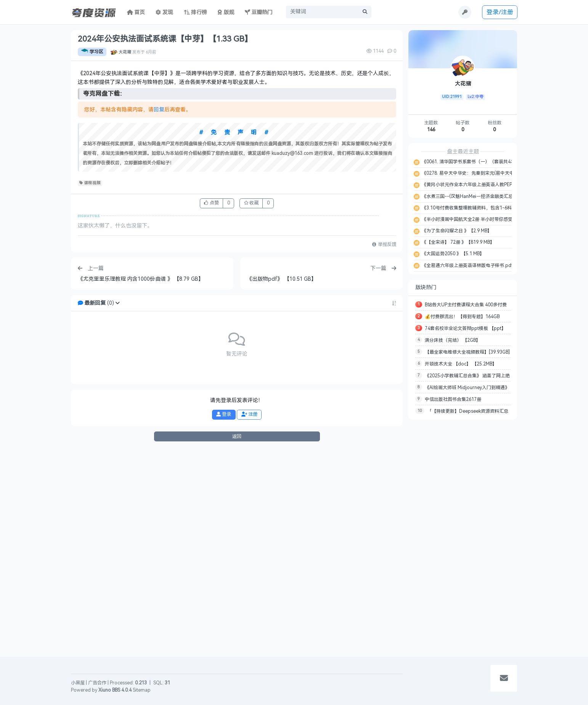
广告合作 (97, 683)
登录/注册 (500, 12)
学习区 (92, 52)
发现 (164, 12)
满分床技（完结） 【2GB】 (453, 340)
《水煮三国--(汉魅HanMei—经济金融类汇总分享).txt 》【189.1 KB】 (492, 196)
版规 (226, 12)
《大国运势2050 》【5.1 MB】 (452, 254)
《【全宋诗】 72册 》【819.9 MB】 (458, 242)
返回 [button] (237, 641)
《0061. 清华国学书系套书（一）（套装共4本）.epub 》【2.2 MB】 (491, 162)
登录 (224, 619)
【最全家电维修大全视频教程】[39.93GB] (467, 352)
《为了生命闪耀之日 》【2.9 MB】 (456, 231)
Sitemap (142, 690)
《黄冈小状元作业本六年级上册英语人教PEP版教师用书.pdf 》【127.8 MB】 (499, 185)
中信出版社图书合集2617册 (453, 399)
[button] (117, 508)
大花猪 (125, 52)
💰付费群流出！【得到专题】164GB (462, 317)
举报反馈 (384, 449)
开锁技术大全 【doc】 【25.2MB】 (461, 364)
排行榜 (196, 12)
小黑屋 (78, 683)
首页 (136, 12)
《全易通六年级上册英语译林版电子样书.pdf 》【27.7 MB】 (483, 266)
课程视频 (90, 388)
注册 (249, 619)
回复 (159, 314)
